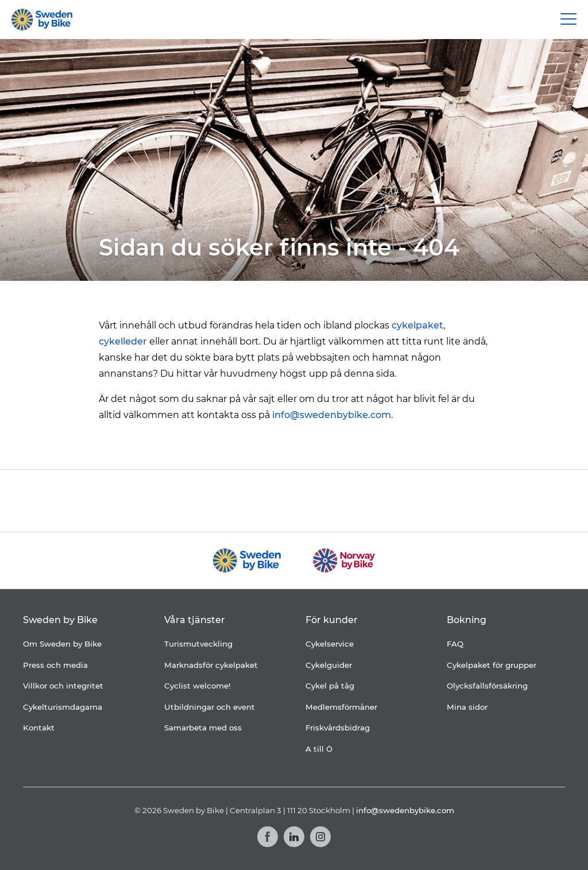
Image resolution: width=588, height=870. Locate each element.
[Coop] (144, 501)
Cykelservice (330, 644)
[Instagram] (320, 837)
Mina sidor (467, 707)
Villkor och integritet (63, 686)
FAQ (455, 644)
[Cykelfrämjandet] (200, 500)
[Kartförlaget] (445, 501)
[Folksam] (270, 500)
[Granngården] (366, 503)
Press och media (55, 665)
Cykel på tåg (330, 686)
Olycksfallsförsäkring (487, 686)
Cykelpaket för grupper (492, 665)
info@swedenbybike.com (332, 415)
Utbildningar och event (210, 707)
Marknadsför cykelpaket (211, 665)
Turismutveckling (198, 644)
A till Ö (319, 749)
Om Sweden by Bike (62, 644)
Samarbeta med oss (203, 728)
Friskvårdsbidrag (338, 728)
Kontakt (39, 728)
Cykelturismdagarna (63, 707)
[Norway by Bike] (344, 560)
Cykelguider (329, 665)
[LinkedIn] (294, 837)
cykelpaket (417, 325)
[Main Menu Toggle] (568, 20)
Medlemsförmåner (341, 707)
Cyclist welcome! (198, 686)
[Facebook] (268, 837)
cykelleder (123, 341)
